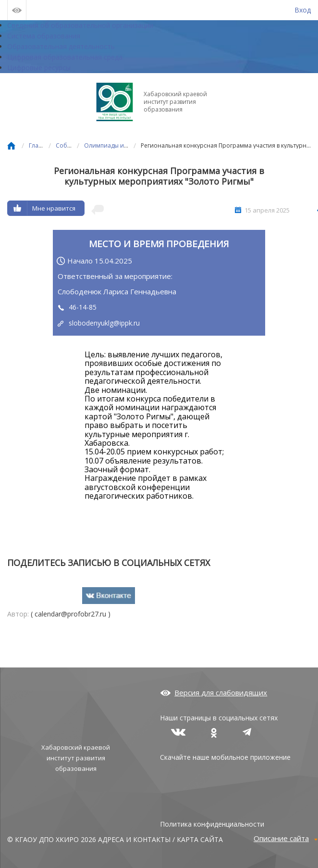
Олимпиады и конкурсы (118, 145)
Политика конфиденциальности (212, 824)
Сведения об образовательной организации (80, 25)
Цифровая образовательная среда (65, 57)
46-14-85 (83, 307)
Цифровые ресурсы (39, 68)
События (68, 145)
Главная (40, 145)
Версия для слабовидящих (221, 692)
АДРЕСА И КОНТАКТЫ (134, 839)
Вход (303, 10)
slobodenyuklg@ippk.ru (104, 323)
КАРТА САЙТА (200, 839)
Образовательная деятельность (61, 46)
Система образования (44, 36)
